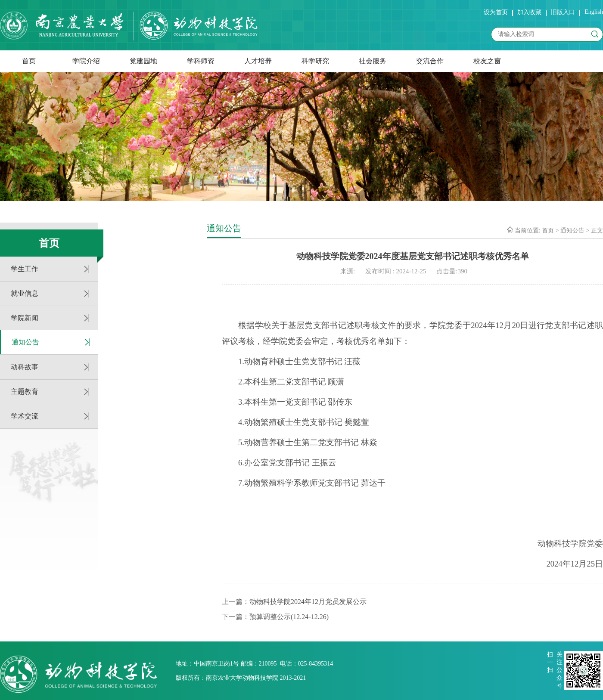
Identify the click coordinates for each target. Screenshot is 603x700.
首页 (29, 61)
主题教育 (25, 392)
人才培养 (258, 61)
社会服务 (373, 61)
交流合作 (430, 61)
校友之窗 (487, 61)
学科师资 (201, 61)
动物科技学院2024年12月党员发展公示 (308, 602)
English (594, 12)
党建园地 (143, 61)
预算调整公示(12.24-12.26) (289, 617)
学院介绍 (86, 61)
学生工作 (25, 269)
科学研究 (315, 61)
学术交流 (25, 416)
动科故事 (25, 367)
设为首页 (496, 12)
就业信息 (25, 293)
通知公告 (25, 342)
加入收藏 (529, 12)
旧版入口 (563, 12)
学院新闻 (25, 318)
